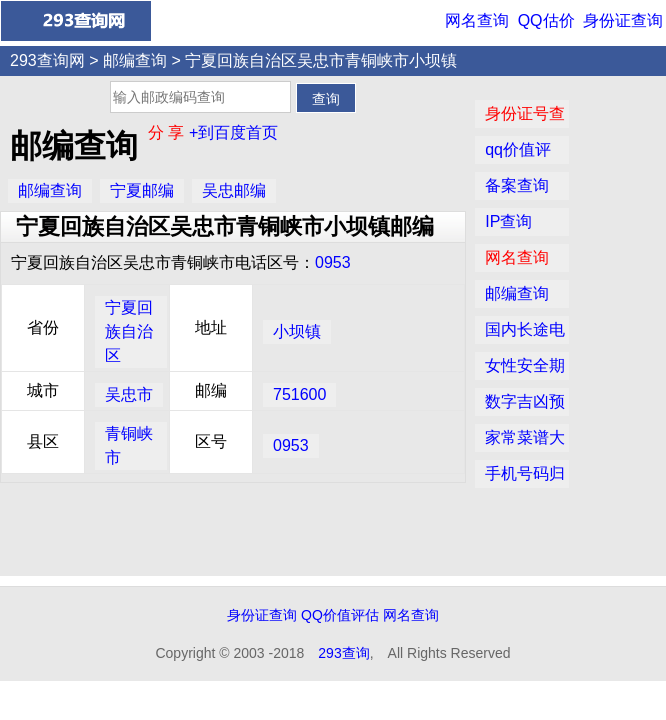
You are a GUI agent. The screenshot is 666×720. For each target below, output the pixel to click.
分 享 (168, 132)
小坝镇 (297, 331)
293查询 (343, 653)
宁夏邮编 (142, 190)
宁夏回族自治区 (129, 331)
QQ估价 (546, 20)
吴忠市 (129, 394)
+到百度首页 (233, 132)
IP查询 (508, 221)
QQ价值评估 (340, 615)
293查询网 (47, 60)
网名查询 (477, 20)
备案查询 (517, 185)
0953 (333, 262)
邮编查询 (135, 60)
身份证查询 (623, 20)
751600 (299, 394)
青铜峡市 (129, 445)
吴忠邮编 (234, 190)
